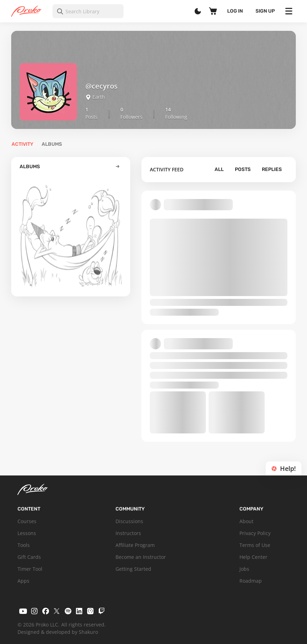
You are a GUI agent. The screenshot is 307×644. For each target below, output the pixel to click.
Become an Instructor (141, 557)
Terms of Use (255, 545)
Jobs (244, 569)
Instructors (128, 533)
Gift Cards (29, 557)
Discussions (129, 521)
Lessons (27, 533)
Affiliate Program (135, 545)
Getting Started (133, 569)
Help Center (253, 557)
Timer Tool (30, 569)
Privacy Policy (255, 533)
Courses (27, 521)
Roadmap (251, 581)
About (246, 521)
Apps (23, 581)
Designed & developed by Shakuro (58, 632)
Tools (24, 545)
